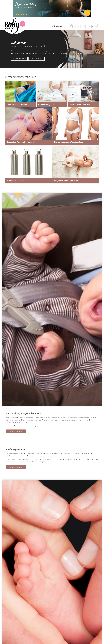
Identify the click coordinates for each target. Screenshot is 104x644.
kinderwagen (13, 454)
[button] (70, 25)
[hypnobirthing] (52, 8)
